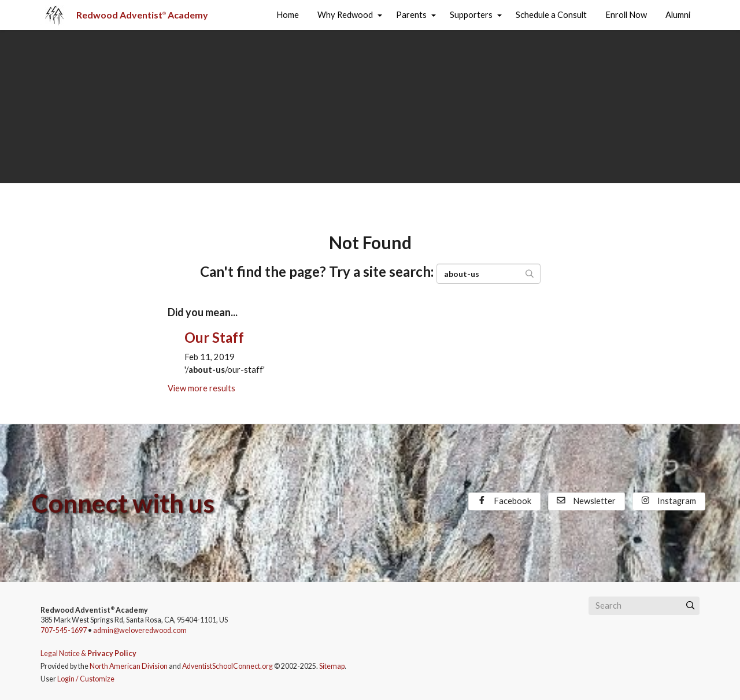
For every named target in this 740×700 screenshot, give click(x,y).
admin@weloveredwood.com (140, 630)
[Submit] (690, 606)
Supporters (471, 15)
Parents (411, 15)
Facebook (504, 501)
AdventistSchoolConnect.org (227, 666)
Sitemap (332, 666)
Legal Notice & (88, 653)
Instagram (669, 501)
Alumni (678, 15)
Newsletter (586, 501)
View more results (201, 388)
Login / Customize (86, 679)
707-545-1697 (64, 630)
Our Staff (214, 337)
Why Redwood (345, 15)
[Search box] (644, 606)
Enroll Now (626, 15)
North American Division (129, 666)
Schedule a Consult (551, 15)
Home (288, 15)
